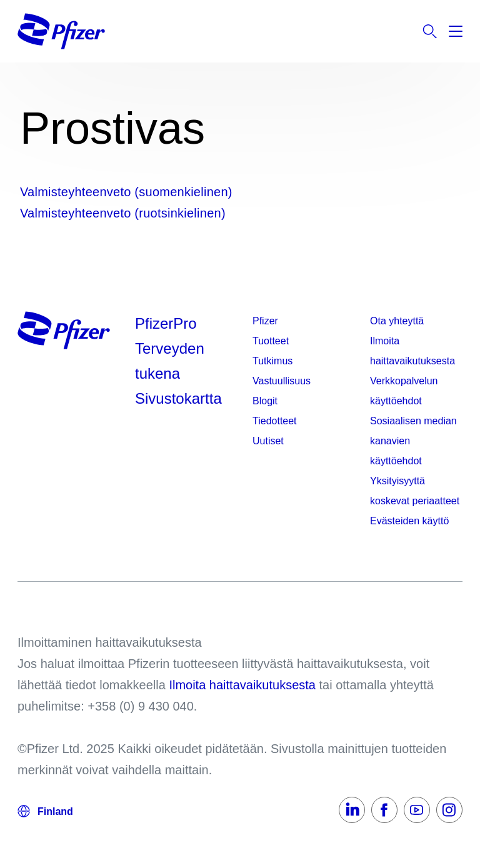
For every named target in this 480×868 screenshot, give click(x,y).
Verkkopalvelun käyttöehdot (404, 391)
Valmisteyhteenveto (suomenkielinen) (126, 192)
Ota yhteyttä (397, 321)
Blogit (265, 401)
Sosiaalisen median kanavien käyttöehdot (413, 441)
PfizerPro (166, 323)
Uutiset (268, 441)
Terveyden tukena (170, 361)
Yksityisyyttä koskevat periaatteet (415, 491)
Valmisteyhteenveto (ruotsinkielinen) (123, 213)
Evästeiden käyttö (409, 521)
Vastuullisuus (282, 381)
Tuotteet (271, 341)
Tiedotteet (275, 421)
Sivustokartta (178, 398)
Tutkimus (272, 361)
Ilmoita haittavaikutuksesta (412, 351)
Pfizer (265, 321)
